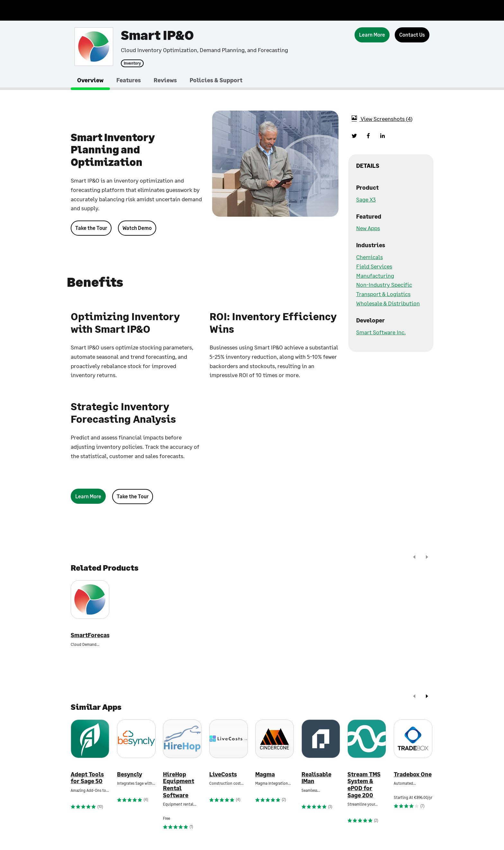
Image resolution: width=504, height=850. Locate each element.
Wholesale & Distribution (388, 303)
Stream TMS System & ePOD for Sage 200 (364, 785)
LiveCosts (223, 774)
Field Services (374, 266)
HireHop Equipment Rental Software (179, 785)
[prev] (414, 558)
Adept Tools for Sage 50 (87, 778)
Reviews (165, 80)
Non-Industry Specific (384, 285)
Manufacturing (375, 276)
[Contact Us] (412, 35)
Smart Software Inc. (381, 332)
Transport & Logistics (383, 294)
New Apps (368, 228)
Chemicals (369, 257)
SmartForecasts (90, 635)
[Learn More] (372, 35)
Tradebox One (413, 774)
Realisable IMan (316, 778)
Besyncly (130, 774)
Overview (90, 80)
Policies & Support (216, 80)
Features (129, 80)
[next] (427, 558)
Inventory (132, 63)
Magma (265, 774)
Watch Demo (137, 228)
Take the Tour (91, 228)
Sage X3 (366, 199)
